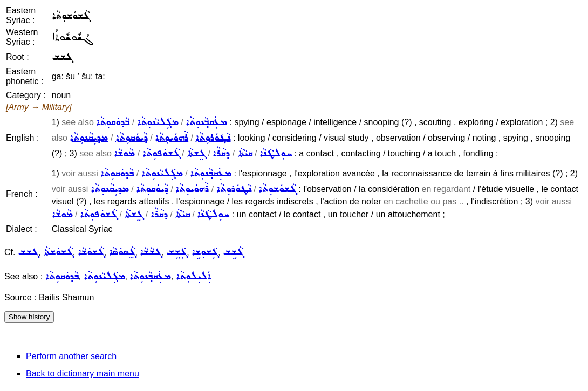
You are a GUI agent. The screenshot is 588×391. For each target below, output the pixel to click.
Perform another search (71, 356)
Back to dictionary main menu (83, 373)
